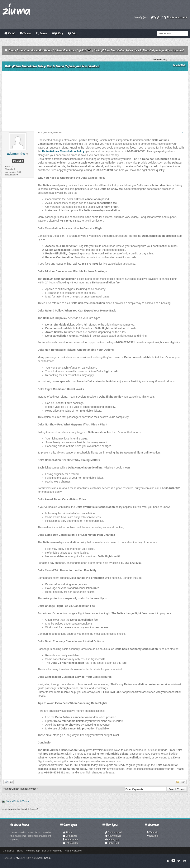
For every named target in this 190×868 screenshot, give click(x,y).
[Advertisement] (95, 100)
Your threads (113, 836)
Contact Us (70, 836)
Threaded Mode (179, 65)
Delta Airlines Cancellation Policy (63, 151)
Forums (25, 33)
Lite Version (70, 843)
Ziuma (68, 832)
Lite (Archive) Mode (52, 851)
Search (41, 33)
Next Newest (29, 789)
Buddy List (112, 840)
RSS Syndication (73, 851)
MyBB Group (44, 858)
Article (83, 50)
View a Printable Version (18, 801)
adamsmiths (16, 154)
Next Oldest (12, 789)
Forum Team (70, 840)
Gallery (57, 33)
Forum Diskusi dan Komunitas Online (30, 50)
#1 (183, 133)
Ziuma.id (153, 832)
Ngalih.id (153, 836)
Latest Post (112, 843)
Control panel (113, 832)
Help (72, 33)
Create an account (176, 17)
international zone (65, 50)
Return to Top (33, 851)
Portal (9, 33)
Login (155, 17)
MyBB (19, 858)
